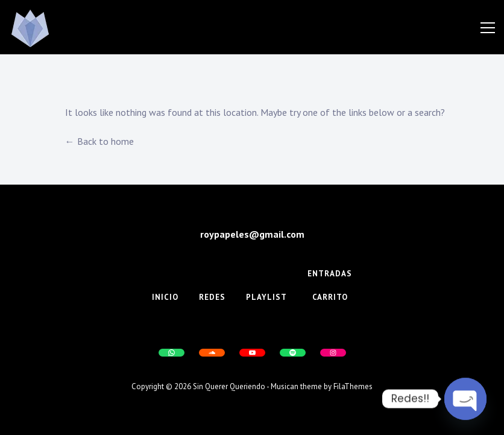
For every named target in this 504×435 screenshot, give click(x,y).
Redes (212, 297)
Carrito (330, 297)
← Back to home (99, 141)
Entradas (330, 274)
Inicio (165, 297)
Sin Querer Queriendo (229, 386)
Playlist (266, 297)
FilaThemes (353, 386)
